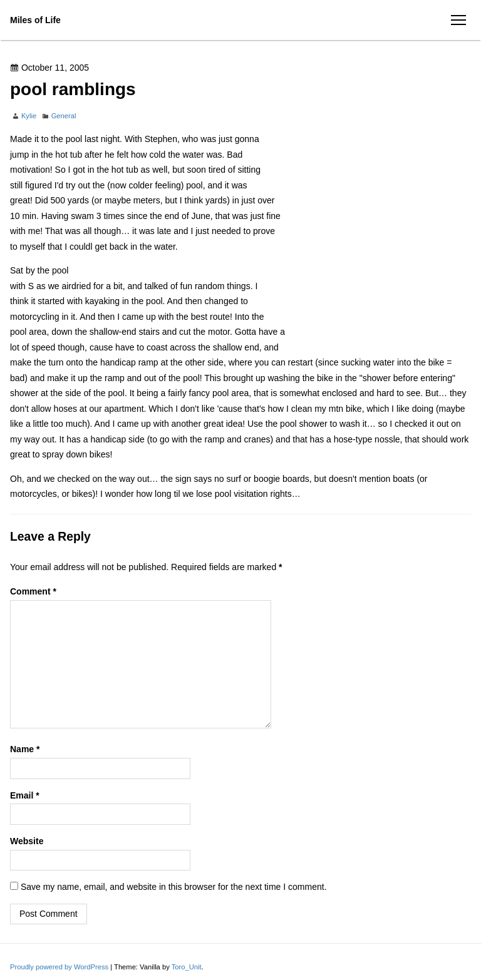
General (64, 116)
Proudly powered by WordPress (60, 967)
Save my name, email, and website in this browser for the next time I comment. (174, 887)
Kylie (29, 116)
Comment (33, 591)
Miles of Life (35, 20)
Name (25, 749)
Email (25, 795)
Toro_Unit (187, 967)
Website (27, 841)
